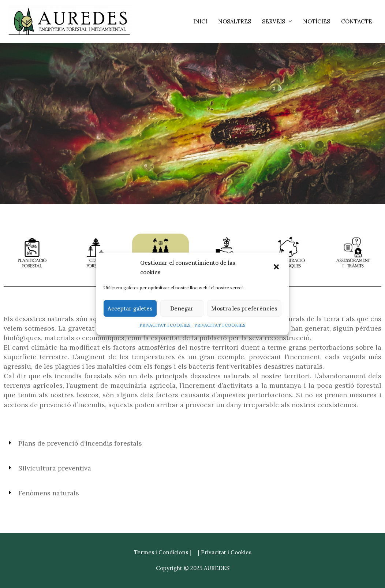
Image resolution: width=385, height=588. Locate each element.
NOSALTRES (235, 21)
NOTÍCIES (317, 21)
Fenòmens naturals (49, 493)
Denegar (182, 308)
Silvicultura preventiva (55, 468)
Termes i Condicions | (162, 552)
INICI (200, 21)
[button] (277, 268)
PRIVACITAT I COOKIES (165, 325)
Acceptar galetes (130, 308)
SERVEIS (274, 21)
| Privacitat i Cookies (225, 552)
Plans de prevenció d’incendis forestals (80, 443)
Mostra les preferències (244, 308)
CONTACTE (357, 21)
